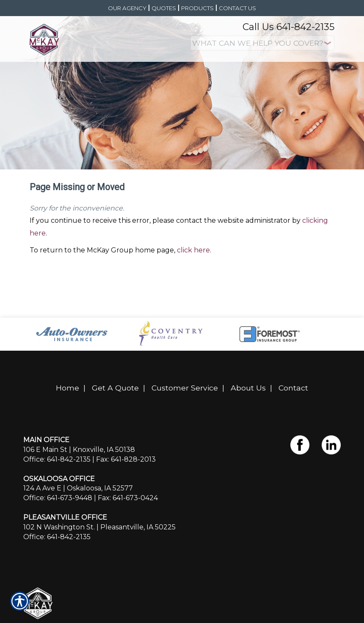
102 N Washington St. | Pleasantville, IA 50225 (99, 527)
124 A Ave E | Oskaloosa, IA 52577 (78, 488)
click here (193, 250)
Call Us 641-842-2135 (288, 27)
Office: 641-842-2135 (57, 459)
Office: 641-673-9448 (58, 498)
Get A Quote (115, 388)
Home (68, 388)
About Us (248, 388)
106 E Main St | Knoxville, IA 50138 (79, 450)
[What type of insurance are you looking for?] (262, 43)
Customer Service (185, 388)
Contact (293, 388)
